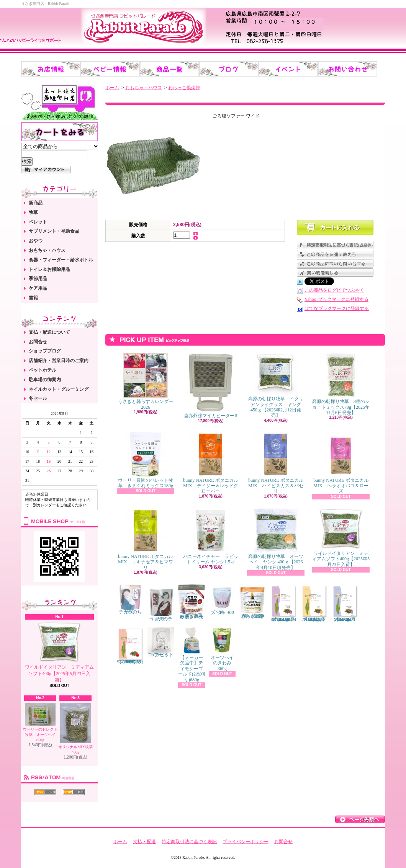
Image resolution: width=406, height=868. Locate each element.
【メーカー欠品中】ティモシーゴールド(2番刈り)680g (192, 655)
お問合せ (38, 342)
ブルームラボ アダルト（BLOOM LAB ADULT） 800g (314, 603)
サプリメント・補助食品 (54, 231)
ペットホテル (43, 370)
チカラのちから (130, 600)
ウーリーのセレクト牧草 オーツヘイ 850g (41, 722)
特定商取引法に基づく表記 (189, 842)
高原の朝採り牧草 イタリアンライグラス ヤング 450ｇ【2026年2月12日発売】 (276, 386)
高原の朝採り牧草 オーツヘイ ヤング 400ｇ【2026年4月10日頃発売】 (276, 539)
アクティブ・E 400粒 (222, 600)
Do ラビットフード (161, 642)
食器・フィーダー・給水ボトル (61, 260)
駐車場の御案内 (45, 380)
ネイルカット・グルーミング (59, 389)
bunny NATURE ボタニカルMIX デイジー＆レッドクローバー (210, 463)
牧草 (33, 212)
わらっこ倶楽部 (184, 88)
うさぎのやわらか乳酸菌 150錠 (253, 602)
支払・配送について (49, 332)
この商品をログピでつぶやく (334, 290)
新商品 (36, 203)
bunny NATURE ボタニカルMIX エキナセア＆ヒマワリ (145, 539)
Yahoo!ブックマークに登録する (336, 299)
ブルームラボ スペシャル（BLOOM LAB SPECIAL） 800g (283, 603)
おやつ (36, 241)
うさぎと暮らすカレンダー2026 (146, 381)
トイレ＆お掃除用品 (49, 269)
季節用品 (38, 279)
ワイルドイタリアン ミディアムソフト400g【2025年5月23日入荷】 (59, 652)
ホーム (112, 88)
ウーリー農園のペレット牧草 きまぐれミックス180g (146, 460)
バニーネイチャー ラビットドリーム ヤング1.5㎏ (211, 536)
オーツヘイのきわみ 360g (222, 649)
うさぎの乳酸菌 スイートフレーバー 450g (192, 602)
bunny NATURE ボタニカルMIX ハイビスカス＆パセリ (276, 463)
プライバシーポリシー (246, 842)
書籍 (33, 298)
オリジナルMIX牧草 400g (75, 728)
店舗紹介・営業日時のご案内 (59, 361)
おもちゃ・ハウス (47, 250)
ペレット (38, 222)
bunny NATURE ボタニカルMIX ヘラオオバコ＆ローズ (341, 463)
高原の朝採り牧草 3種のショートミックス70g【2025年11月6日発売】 (341, 384)
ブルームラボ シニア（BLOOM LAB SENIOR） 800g (345, 603)
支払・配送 (144, 842)
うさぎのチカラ (161, 603)
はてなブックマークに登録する (337, 308)
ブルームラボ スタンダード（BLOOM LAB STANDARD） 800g (131, 646)
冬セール (38, 398)
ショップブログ (45, 351)
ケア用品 (38, 288)
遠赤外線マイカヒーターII (211, 386)
